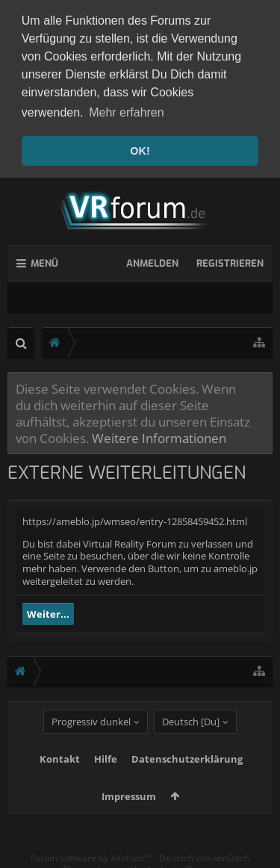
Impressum (129, 819)
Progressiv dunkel (91, 745)
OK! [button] (140, 151)
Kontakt (60, 782)
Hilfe (106, 782)
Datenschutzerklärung (187, 782)
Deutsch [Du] (191, 745)
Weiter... (48, 611)
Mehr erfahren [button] (127, 112)
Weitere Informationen (159, 435)
